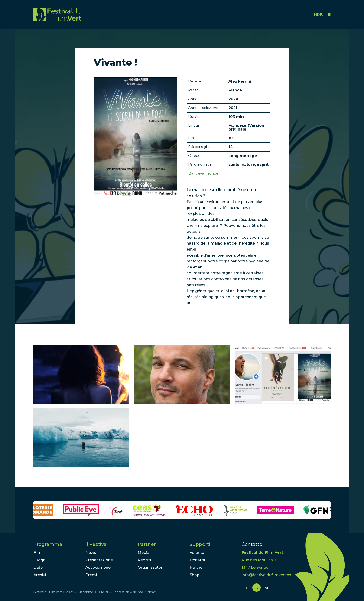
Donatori (198, 560)
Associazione (98, 567)
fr (246, 587)
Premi (91, 575)
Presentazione (99, 560)
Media (144, 553)
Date (38, 567)
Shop (195, 575)
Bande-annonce (203, 173)
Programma (48, 544)
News (91, 553)
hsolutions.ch (147, 592)
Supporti (200, 544)
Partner (147, 544)
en (267, 587)
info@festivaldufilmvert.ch (266, 575)
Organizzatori (151, 567)
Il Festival (97, 544)
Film (37, 553)
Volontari (198, 553)
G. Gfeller (102, 592)
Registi (144, 560)
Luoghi (40, 560)
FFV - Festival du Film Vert (57, 15)
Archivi (40, 575)
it (257, 587)
